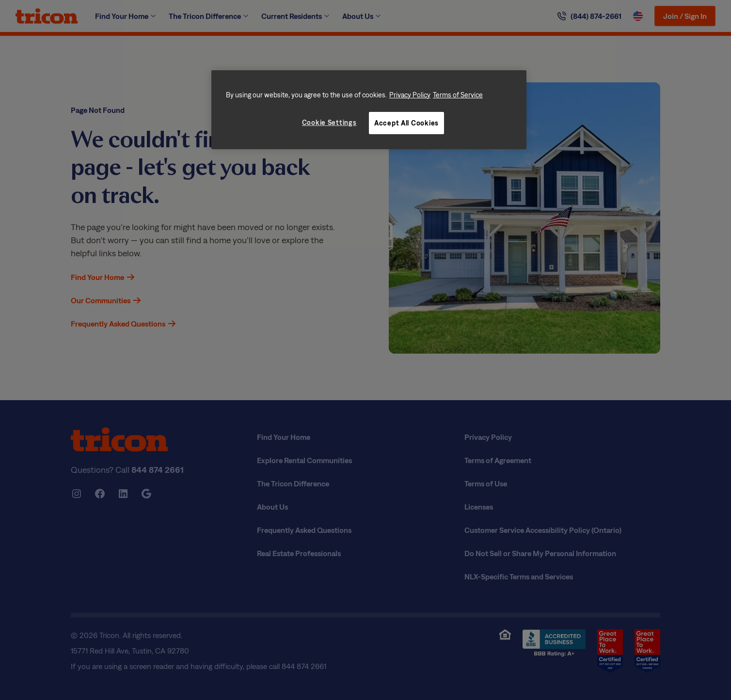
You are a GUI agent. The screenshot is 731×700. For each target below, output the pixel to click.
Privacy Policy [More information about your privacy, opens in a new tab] (410, 95)
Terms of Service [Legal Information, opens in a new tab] (458, 95)
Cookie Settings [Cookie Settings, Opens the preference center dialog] (329, 122)
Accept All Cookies (406, 123)
